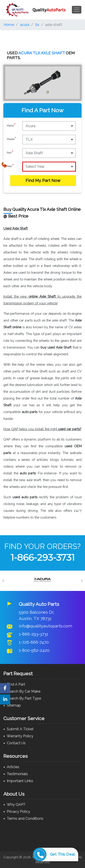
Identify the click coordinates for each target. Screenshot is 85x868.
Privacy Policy (18, 812)
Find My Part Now (43, 180)
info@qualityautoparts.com (45, 626)
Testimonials (17, 774)
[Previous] (3, 581)
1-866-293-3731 (43, 557)
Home (9, 25)
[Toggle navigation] (77, 10)
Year (10, 166)
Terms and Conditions (25, 819)
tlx (37, 25)
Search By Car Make (24, 691)
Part (10, 153)
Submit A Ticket (20, 729)
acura (25, 25)
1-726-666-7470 (34, 642)
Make (11, 126)
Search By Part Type (24, 698)
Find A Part (16, 684)
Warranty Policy (20, 736)
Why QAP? (16, 805)
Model (12, 139)
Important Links (20, 781)
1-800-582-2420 (34, 650)
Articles (13, 767)
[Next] (82, 581)
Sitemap (14, 705)
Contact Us (16, 743)
